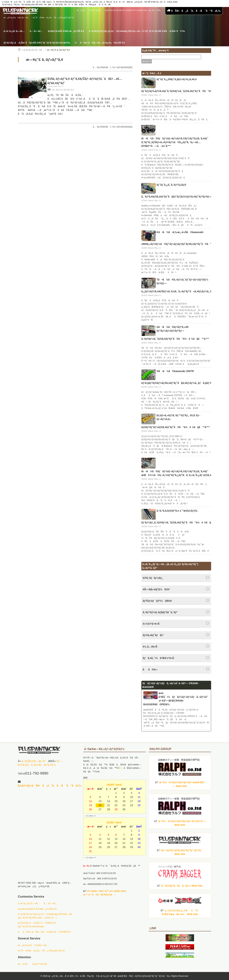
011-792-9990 (37, 773)
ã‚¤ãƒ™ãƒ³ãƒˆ (95, 10)
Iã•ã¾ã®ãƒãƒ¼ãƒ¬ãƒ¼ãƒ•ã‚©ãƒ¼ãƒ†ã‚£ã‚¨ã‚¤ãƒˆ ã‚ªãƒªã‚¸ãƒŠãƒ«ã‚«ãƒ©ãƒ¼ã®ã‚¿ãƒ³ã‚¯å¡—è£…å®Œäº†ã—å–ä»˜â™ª (175, 142)
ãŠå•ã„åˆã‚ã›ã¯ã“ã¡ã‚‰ (194, 11)
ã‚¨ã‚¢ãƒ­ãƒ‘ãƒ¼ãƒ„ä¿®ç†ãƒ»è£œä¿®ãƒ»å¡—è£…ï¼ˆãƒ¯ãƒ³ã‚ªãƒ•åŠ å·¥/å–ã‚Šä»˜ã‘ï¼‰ (137, 31)
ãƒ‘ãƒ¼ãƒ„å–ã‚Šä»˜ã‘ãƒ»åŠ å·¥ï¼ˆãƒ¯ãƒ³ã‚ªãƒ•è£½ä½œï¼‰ (37, 43)
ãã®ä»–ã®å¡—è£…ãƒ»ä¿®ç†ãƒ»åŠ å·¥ (100, 43)
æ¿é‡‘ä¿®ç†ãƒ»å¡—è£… (17, 18)
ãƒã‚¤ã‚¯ (81, 10)
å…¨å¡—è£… (36, 31)
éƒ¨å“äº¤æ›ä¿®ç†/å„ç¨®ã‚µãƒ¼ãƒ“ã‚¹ (53, 18)
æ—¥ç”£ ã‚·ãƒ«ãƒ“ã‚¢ (58, 50)
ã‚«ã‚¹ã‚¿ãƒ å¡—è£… (14, 31)
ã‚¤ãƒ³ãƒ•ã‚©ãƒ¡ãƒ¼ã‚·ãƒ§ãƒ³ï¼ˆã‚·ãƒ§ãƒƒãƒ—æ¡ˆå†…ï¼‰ (133, 10)
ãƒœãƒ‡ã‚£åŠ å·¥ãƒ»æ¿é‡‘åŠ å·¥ (66, 31)
